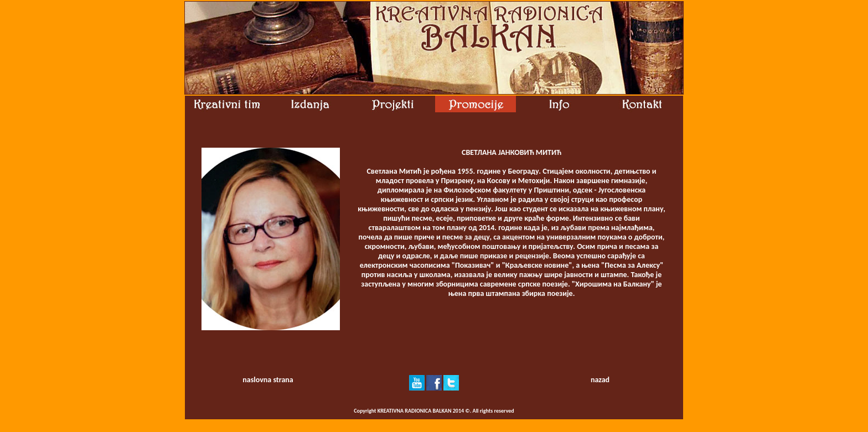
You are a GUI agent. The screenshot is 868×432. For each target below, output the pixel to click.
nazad (600, 380)
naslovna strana (268, 380)
